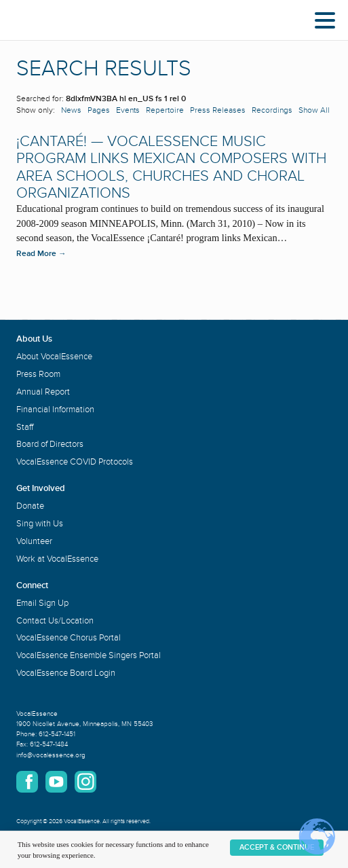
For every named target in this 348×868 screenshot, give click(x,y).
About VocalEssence (54, 357)
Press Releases (218, 110)
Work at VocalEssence (57, 559)
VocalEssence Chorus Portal (69, 638)
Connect (32, 585)
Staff (25, 427)
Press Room (38, 374)
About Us (34, 339)
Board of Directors (50, 444)
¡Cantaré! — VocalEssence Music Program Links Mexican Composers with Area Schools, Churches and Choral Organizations (171, 167)
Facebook (27, 782)
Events (128, 110)
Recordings (272, 110)
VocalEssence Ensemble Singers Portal (89, 655)
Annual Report (43, 392)
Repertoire (165, 110)
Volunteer (34, 541)
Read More (41, 254)
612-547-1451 (57, 734)
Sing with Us (40, 524)
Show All (314, 110)
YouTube (56, 782)
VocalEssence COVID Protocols (75, 462)
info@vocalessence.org (51, 755)
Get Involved (41, 488)
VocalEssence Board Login (66, 673)
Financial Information (55, 410)
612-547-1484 (49, 744)
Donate (30, 506)
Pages (99, 110)
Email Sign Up (42, 603)
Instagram (85, 782)
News (71, 110)
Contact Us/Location (55, 621)
